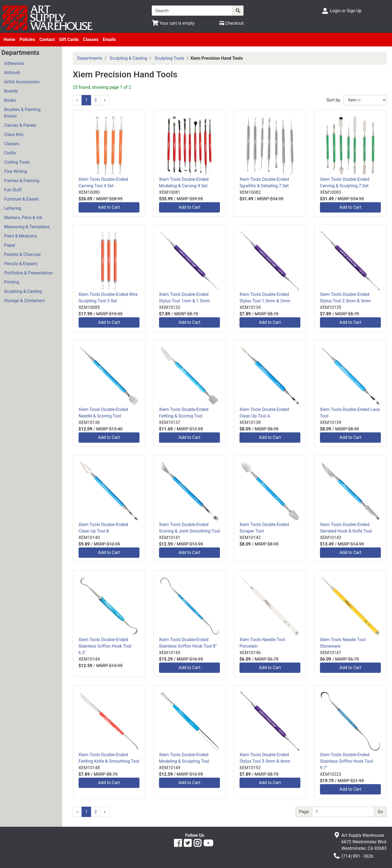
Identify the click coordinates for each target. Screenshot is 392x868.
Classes (91, 39)
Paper (10, 245)
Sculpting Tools (169, 58)
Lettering (13, 208)
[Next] (105, 100)
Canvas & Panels (20, 125)
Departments (90, 58)
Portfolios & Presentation (28, 273)
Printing (12, 282)
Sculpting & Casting (23, 291)
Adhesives (14, 63)
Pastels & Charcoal (22, 254)
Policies (27, 39)
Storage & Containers (24, 301)
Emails (109, 39)
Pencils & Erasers (21, 264)
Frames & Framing (22, 181)
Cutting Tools (17, 162)
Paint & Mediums (21, 236)
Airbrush (12, 73)
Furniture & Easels (21, 199)
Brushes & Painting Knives (22, 113)
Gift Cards (69, 39)
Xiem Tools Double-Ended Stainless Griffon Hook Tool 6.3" (105, 646)
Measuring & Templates (27, 227)
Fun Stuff (13, 190)
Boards (11, 91)
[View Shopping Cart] (173, 23)
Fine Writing (15, 171)
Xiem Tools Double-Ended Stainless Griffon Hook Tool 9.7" (346, 761)
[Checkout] (231, 23)
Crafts (10, 153)
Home (9, 39)
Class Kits (14, 134)
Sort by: (334, 100)
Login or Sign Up (346, 11)
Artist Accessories (22, 82)
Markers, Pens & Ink (23, 218)
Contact (47, 39)
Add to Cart (109, 207)
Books (10, 100)
